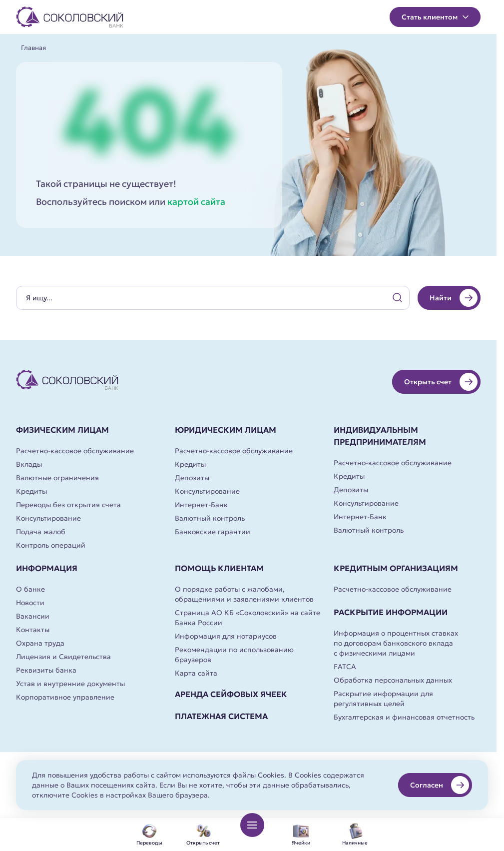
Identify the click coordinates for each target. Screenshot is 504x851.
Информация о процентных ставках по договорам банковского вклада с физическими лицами (396, 643)
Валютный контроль (210, 518)
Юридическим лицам (226, 430)
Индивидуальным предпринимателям (380, 436)
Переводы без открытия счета (68, 505)
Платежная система (221, 716)
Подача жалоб (41, 532)
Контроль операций (51, 545)
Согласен (440, 785)
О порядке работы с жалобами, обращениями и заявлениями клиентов (244, 594)
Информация (47, 568)
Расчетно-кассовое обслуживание (75, 451)
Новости (30, 603)
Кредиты (31, 491)
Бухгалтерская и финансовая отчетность (404, 717)
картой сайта (196, 202)
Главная (33, 48)
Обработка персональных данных (393, 680)
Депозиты (192, 478)
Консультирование (48, 518)
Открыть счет (441, 382)
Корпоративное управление (65, 697)
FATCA (345, 667)
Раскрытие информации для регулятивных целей (383, 699)
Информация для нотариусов (226, 636)
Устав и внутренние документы (70, 684)
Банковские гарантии (213, 532)
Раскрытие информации (391, 612)
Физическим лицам (62, 430)
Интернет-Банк (201, 505)
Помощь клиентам (219, 568)
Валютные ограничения (57, 478)
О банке (30, 589)
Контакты (33, 630)
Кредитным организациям (396, 568)
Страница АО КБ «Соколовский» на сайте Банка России (248, 618)
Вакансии (33, 616)
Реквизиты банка (46, 670)
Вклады (29, 464)
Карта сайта (196, 673)
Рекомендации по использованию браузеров (234, 655)
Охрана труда (40, 643)
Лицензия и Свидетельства (63, 657)
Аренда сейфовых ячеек (231, 694)
